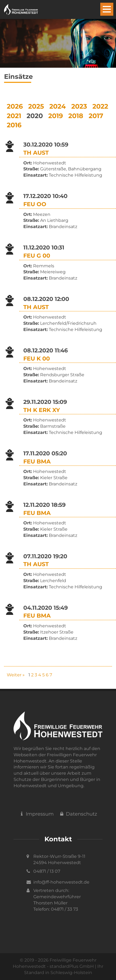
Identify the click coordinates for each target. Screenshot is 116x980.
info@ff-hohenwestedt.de (61, 882)
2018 (76, 116)
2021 (14, 116)
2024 (58, 106)
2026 (15, 106)
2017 (96, 116)
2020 (35, 116)
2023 (79, 106)
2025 (36, 106)
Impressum (36, 814)
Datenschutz (78, 814)
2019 (56, 116)
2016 (14, 125)
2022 (100, 106)
